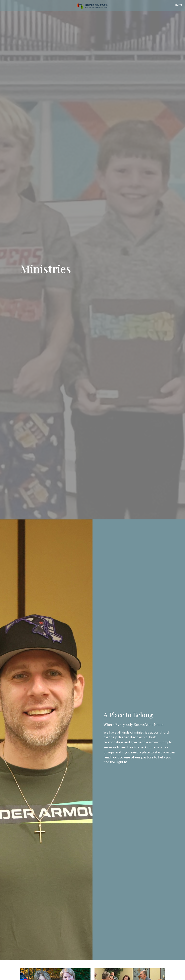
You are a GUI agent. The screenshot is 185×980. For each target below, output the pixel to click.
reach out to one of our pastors (128, 757)
